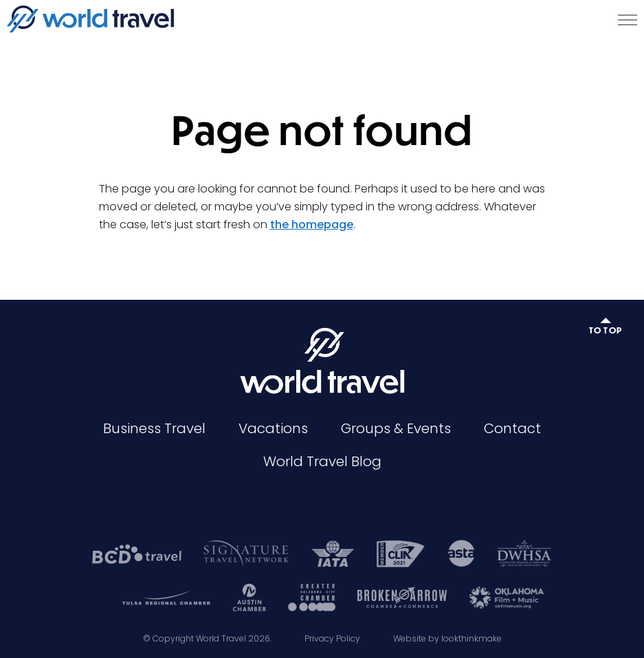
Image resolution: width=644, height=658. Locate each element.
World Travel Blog (322, 461)
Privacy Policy (332, 638)
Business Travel (154, 428)
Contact (512, 428)
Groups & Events (396, 428)
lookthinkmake (471, 638)
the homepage (312, 224)
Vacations (273, 428)
